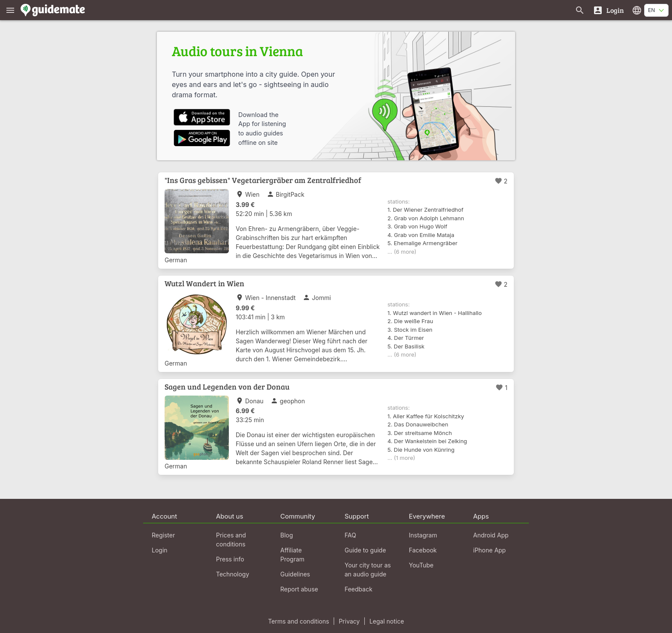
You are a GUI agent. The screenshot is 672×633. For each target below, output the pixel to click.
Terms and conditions (298, 621)
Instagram (423, 535)
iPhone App (489, 550)
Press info (230, 559)
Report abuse (299, 589)
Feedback (358, 589)
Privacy (349, 621)
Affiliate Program (292, 555)
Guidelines (295, 574)
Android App (491, 535)
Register (163, 535)
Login (160, 550)
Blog (287, 535)
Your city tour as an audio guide (368, 570)
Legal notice (387, 621)
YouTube (421, 565)
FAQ (350, 535)
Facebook (423, 550)
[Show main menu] (10, 10)
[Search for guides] (580, 10)
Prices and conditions (231, 540)
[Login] (608, 10)
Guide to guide (365, 550)
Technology (232, 574)
